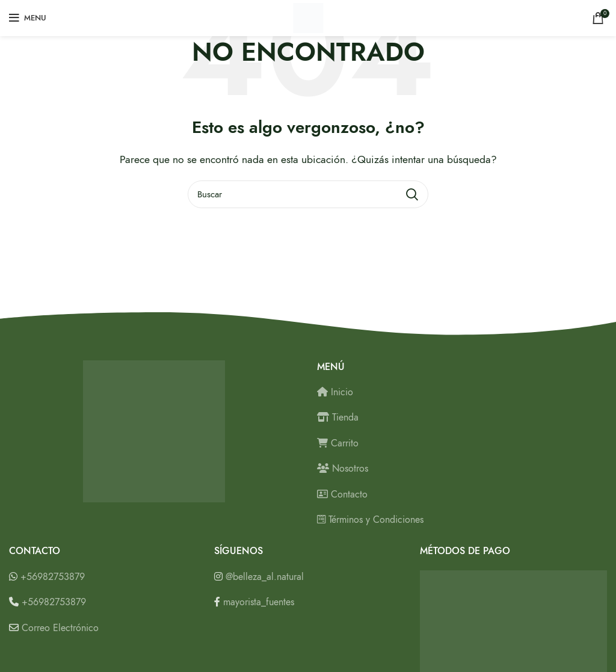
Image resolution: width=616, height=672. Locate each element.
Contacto (342, 495)
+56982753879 (53, 577)
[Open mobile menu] (28, 18)
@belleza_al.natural (265, 577)
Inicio (335, 392)
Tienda (338, 418)
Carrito (338, 443)
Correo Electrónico (60, 628)
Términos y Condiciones (370, 520)
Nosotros (343, 469)
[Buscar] (308, 194)
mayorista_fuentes (259, 602)
